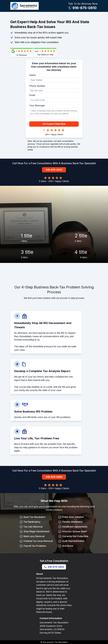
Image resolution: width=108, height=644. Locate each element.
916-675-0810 (85, 8)
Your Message (37, 106)
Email (32, 95)
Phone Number (37, 86)
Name (32, 75)
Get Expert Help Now (54, 124)
